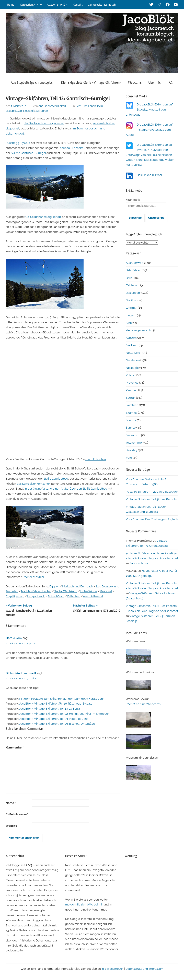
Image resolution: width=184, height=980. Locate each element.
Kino (129, 323)
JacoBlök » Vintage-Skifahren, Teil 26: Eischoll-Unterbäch (57, 724)
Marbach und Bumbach (78, 586)
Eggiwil (54, 586)
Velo (129, 458)
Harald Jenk (14, 638)
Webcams (135, 83)
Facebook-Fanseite (71, 148)
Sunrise (131, 428)
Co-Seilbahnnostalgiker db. (43, 217)
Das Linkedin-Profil (149, 175)
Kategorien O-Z (57, 5)
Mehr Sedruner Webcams (144, 704)
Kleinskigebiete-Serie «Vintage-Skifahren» (91, 83)
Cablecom (133, 285)
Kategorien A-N (31, 5)
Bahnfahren (134, 270)
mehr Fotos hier (96, 459)
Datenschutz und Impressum (145, 969)
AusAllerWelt (135, 263)
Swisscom (133, 435)
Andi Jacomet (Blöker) (52, 106)
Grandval (106, 591)
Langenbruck (36, 596)
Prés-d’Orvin (56, 596)
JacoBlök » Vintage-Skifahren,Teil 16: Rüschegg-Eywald (56, 704)
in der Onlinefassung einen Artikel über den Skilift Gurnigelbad (66, 489)
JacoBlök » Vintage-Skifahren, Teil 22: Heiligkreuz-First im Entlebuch (64, 714)
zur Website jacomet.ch (102, 5)
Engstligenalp (15, 596)
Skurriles (132, 413)
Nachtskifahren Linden (36, 591)
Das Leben (89, 106)
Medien (131, 345)
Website (11, 826)
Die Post (131, 300)
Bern (78, 106)
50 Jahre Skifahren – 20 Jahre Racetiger (152, 492)
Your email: (133, 200)
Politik (130, 375)
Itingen (130, 315)
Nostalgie (29, 111)
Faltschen (74, 596)
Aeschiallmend (93, 596)
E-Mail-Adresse (17, 814)
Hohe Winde (89, 591)
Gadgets (131, 308)
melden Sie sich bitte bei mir (84, 904)
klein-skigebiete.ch (138, 330)
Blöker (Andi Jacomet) (21, 673)
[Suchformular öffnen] (171, 83)
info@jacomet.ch (112, 969)
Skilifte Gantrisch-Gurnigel (28, 153)
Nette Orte (133, 353)
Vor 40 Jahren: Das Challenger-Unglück (152, 519)
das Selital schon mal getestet (44, 123)
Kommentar (15, 747)
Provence (132, 383)
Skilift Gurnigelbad (56, 479)
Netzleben (133, 360)
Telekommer (134, 443)
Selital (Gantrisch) (66, 591)
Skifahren (42, 111)
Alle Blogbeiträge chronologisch (33, 83)
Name (11, 803)
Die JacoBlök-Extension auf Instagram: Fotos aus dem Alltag (149, 130)
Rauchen (132, 390)
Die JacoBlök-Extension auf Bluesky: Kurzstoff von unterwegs (149, 110)
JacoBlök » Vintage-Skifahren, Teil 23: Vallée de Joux (54, 719)
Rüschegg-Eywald (18, 143)
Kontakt (78, 5)
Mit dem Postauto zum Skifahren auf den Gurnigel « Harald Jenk (62, 699)
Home (11, 5)
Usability (132, 450)
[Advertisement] (151, 883)
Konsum (131, 338)
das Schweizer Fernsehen (34, 484)
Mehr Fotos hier (34, 577)
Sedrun (131, 398)
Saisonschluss (139, 563)
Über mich (155, 83)
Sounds (131, 420)
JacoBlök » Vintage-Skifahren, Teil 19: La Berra (50, 709)
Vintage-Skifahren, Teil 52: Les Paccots (151, 499)
